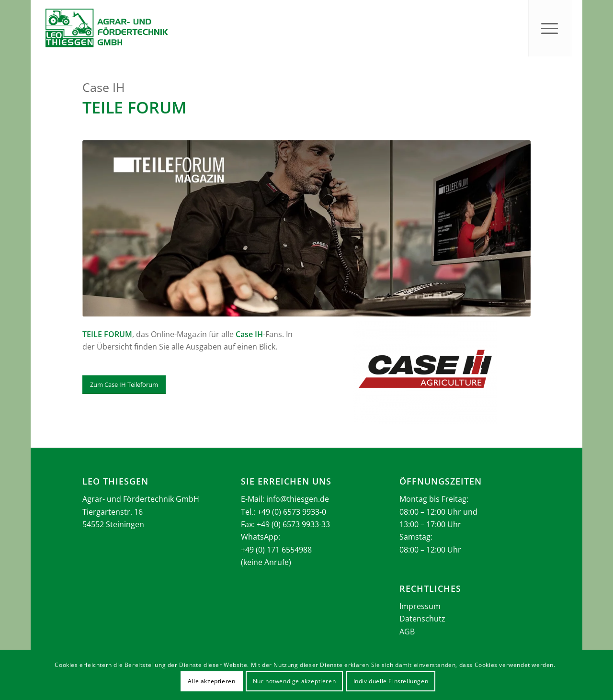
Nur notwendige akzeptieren (295, 681)
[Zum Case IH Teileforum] (124, 385)
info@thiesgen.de (298, 499)
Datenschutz (422, 619)
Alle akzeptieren (212, 681)
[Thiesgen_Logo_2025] (106, 28)
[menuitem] (550, 28)
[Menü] (550, 28)
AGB (407, 632)
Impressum (420, 606)
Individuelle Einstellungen (391, 681)
